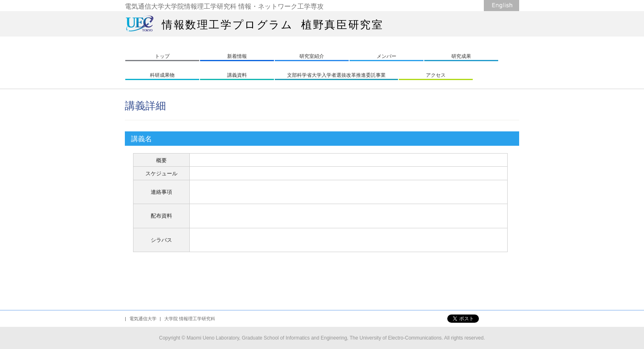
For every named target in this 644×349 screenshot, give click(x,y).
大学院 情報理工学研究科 (190, 319)
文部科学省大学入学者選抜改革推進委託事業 (336, 75)
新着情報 (237, 56)
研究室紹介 (312, 56)
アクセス (436, 75)
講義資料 (237, 75)
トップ (162, 56)
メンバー (386, 56)
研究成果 (461, 56)
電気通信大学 (143, 319)
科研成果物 (162, 75)
